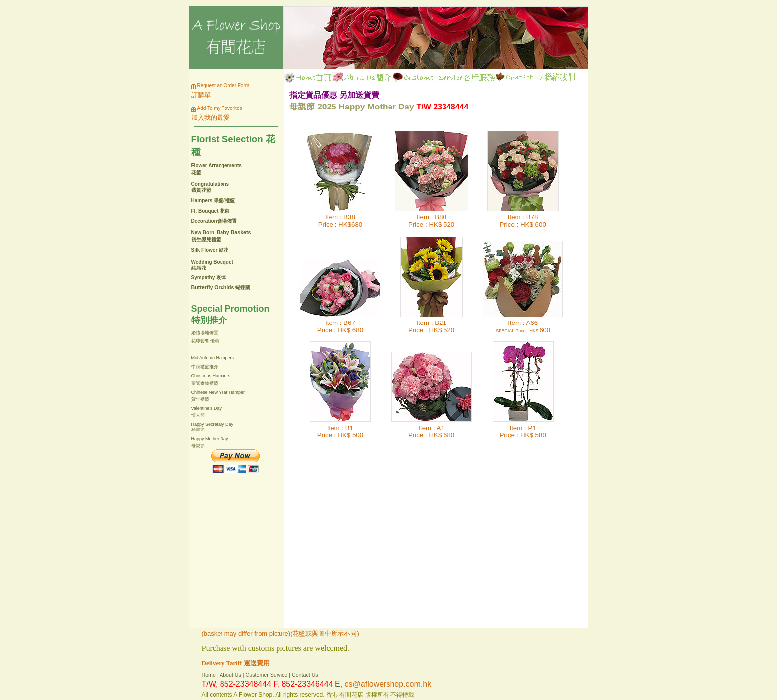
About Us (230, 675)
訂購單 (201, 95)
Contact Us (305, 675)
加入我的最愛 (211, 118)
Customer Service (267, 675)
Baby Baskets (234, 232)
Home (209, 675)
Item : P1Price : (518, 431)
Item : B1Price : (335, 431)
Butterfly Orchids (213, 287)
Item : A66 (517, 326)
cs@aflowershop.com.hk (388, 684)
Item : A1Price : (426, 431)
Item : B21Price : (427, 326)
